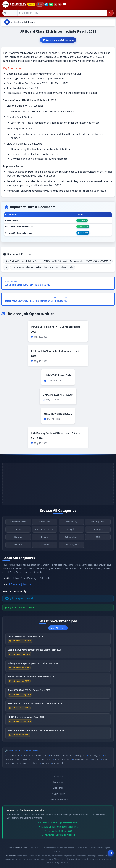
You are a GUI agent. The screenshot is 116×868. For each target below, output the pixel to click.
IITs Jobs (71, 532)
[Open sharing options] (111, 853)
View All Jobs (58, 628)
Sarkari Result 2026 (42, 760)
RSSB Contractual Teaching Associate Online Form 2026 (35, 706)
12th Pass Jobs (24, 760)
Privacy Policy (58, 794)
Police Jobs (68, 756)
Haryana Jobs (58, 763)
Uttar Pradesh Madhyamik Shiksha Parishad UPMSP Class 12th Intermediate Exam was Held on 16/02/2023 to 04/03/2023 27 (58, 261)
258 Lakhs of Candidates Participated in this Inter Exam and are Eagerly (43, 268)
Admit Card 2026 (62, 760)
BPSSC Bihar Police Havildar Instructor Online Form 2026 (36, 733)
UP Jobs (96, 760)
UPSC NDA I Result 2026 (58, 414)
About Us (58, 776)
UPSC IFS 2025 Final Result (58, 395)
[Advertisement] (58, 484)
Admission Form (18, 524)
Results (17, 22)
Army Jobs (81, 756)
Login (32, 4)
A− (61, 4)
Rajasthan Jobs (19, 763)
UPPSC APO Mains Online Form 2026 (26, 639)
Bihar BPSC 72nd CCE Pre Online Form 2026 (29, 692)
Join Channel (83, 227)
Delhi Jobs (34, 763)
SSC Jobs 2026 (13, 756)
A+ (57, 4)
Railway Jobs (42, 756)
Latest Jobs (98, 532)
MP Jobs (45, 763)
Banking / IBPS (98, 524)
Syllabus (18, 547)
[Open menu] (66, 4)
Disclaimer (58, 788)
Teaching (45, 547)
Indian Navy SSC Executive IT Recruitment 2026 (31, 679)
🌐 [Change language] (41, 4)
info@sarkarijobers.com (21, 585)
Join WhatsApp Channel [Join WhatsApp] (20, 608)
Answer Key (71, 524)
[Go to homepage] (7, 22)
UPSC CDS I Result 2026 (58, 376)
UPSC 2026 (28, 756)
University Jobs (71, 547)
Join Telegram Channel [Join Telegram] (19, 599)
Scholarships (71, 539)
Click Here (82, 221)
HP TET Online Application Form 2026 (26, 719)
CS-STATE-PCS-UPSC (45, 532)
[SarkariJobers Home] (14, 4)
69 (6, 268)
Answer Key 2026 (81, 760)
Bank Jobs (55, 756)
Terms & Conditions (58, 800)
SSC (98, 539)
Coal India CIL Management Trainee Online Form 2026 (34, 652)
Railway (18, 539)
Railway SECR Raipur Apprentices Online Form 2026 (33, 666)
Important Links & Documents (58, 40)
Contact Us (58, 782)
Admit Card (45, 524)
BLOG (18, 532)
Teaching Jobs (95, 756)
